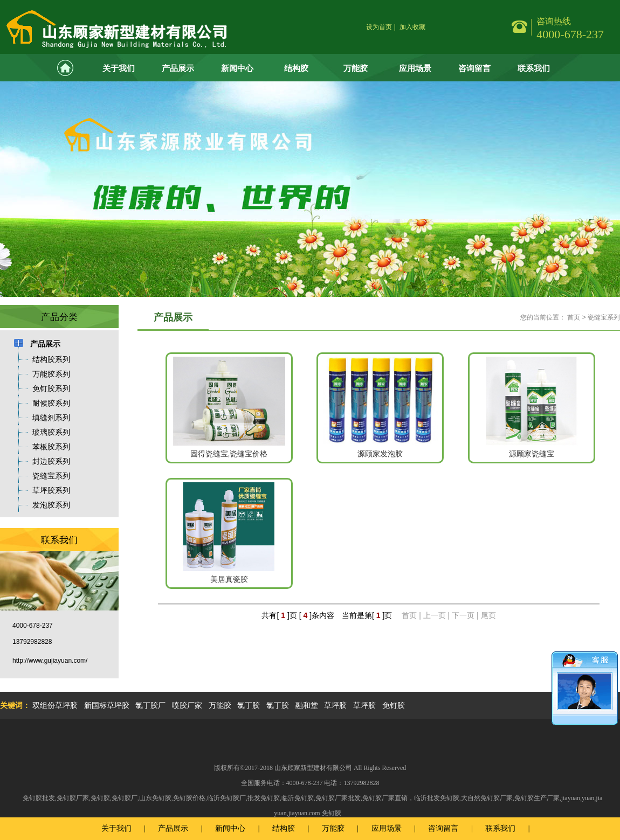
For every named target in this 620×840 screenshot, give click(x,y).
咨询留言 (474, 68)
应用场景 (415, 68)
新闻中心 (237, 68)
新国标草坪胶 (107, 705)
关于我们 (119, 68)
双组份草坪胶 (55, 705)
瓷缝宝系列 (604, 317)
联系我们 (534, 68)
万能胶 (356, 68)
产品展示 (178, 68)
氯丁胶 (249, 705)
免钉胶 (394, 705)
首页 (574, 317)
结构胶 (296, 68)
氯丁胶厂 (150, 705)
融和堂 (307, 705)
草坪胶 (335, 705)
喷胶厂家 (187, 705)
